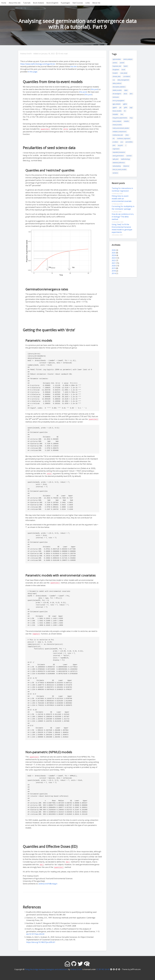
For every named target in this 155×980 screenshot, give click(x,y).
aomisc (115, 63)
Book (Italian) (38, 3)
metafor (126, 121)
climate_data (117, 76)
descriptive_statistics (119, 87)
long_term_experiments (120, 118)
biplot (126, 66)
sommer (129, 156)
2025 (114, 253)
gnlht (126, 107)
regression (116, 149)
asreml (122, 63)
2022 (114, 260)
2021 (114, 263)
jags (131, 107)
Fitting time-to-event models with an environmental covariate (122, 199)
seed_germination (118, 156)
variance (115, 173)
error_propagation (118, 101)
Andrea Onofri (76, 968)
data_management (123, 80)
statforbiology (125, 159)
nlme (127, 135)
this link (73, 67)
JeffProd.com (135, 968)
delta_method (117, 83)
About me (96, 3)
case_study (124, 73)
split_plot (115, 159)
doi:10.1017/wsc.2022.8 (35, 933)
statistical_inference (119, 163)
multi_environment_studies (121, 128)
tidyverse (126, 166)
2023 (114, 258)
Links (88, 3)
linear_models (117, 111)
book (123, 70)
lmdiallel (115, 114)
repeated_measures (119, 152)
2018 (114, 271)
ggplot (115, 107)
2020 (114, 266)
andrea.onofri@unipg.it (48, 883)
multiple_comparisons (119, 132)
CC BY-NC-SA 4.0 (108, 968)
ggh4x (125, 104)
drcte (125, 94)
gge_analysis (117, 104)
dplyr (126, 90)
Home (4, 3)
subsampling (117, 166)
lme (122, 114)
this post (94, 89)
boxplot (115, 73)
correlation (127, 76)
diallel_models (117, 90)
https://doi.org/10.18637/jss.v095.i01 (41, 941)
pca (122, 142)
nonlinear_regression (124, 138)
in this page (33, 72)
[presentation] (79, 104)
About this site (15, 3)
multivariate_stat (118, 135)
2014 (114, 273)
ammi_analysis (128, 59)
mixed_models (117, 125)
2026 (114, 250)
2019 (114, 268)
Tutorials (27, 3)
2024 (114, 255)
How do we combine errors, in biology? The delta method (123, 217)
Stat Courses (78, 3)
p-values (115, 142)
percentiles (129, 142)
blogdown (116, 70)
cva (114, 80)
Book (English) (52, 3)
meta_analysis (117, 121)
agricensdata (117, 59)
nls (114, 138)
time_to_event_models (119, 169)
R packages (65, 3)
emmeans (116, 97)
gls (120, 107)
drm (131, 94)
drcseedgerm (117, 94)
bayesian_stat (117, 66)
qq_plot (120, 145)
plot (114, 145)
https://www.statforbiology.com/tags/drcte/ (38, 64)
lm (125, 111)
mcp (131, 118)
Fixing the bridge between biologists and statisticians (46, 968)
